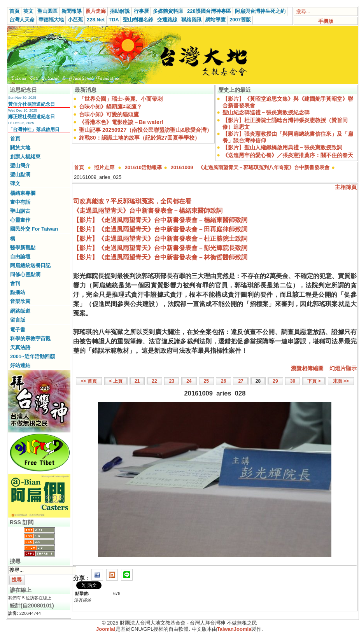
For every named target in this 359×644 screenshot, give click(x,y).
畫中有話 (20, 202)
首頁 (14, 11)
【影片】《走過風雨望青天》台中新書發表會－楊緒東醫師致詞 (160, 220)
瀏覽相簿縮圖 (307, 368)
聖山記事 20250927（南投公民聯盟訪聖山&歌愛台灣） (145, 130)
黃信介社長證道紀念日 (32, 104)
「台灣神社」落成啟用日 (34, 129)
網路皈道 (20, 311)
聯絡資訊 (191, 20)
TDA (114, 20)
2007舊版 (240, 20)
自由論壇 (20, 256)
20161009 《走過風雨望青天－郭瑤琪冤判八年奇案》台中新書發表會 (250, 167)
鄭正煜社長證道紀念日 (32, 117)
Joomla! (106, 629)
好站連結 (20, 365)
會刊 (15, 283)
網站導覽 (215, 20)
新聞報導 (72, 11)
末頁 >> (341, 381)
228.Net (96, 20)
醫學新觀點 (23, 248)
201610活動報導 (143, 167)
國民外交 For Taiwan (34, 229)
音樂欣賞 (20, 301)
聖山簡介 (20, 165)
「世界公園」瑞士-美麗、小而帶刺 (121, 99)
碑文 (15, 183)
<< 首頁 (89, 381)
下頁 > (314, 381)
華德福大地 (51, 20)
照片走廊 (96, 11)
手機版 (326, 21)
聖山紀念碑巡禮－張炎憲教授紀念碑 (266, 112)
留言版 (18, 320)
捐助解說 (120, 11)
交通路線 (167, 20)
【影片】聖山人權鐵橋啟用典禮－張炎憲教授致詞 (282, 147)
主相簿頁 (346, 187)
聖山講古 (20, 211)
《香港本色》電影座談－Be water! (121, 122)
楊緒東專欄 (23, 193)
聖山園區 (47, 11)
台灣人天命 (22, 20)
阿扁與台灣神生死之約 (260, 11)
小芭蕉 (75, 20)
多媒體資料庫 (168, 11)
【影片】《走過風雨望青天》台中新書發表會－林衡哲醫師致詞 (160, 257)
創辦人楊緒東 (25, 157)
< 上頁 (116, 381)
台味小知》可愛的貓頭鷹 (109, 114)
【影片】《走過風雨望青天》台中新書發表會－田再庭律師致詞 (160, 229)
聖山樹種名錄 (138, 20)
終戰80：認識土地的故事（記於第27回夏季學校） (139, 138)
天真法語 (20, 347)
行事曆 (141, 11)
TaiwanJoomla (234, 629)
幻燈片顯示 (343, 368)
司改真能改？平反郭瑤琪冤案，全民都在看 (132, 201)
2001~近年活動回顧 (32, 356)
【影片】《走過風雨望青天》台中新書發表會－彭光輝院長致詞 (160, 248)
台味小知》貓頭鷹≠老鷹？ (110, 107)
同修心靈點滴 (25, 274)
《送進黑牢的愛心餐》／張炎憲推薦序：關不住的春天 (288, 155)
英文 (28, 11)
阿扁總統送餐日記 (30, 265)
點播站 (18, 292)
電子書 (18, 330)
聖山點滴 (20, 174)
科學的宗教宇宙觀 (30, 339)
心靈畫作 (20, 220)
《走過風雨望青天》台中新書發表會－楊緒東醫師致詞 (148, 211)
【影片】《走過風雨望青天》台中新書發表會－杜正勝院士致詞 (160, 239)
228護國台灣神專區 (209, 11)
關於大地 (20, 148)
